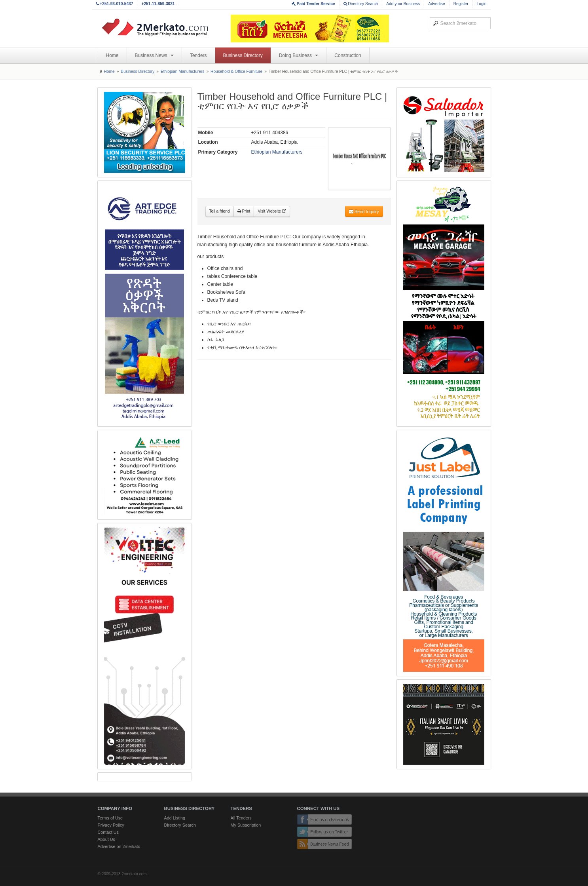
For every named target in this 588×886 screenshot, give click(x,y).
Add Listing (175, 818)
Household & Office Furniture (236, 71)
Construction (348, 55)
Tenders (198, 55)
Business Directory (243, 55)
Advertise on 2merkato (119, 846)
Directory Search (361, 4)
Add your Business (403, 4)
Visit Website (272, 211)
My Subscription (246, 825)
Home (112, 55)
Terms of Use (110, 818)
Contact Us (108, 832)
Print (244, 211)
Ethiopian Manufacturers (182, 71)
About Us (106, 839)
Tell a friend (220, 211)
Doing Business (299, 55)
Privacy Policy (111, 825)
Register (461, 4)
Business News (154, 55)
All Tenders (241, 818)
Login (482, 4)
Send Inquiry (364, 211)
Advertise (436, 4)
